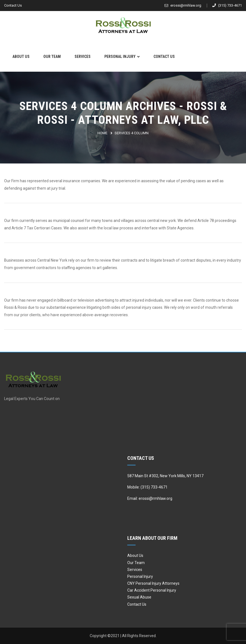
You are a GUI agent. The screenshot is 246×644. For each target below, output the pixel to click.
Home (102, 133)
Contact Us (13, 5)
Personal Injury (120, 57)
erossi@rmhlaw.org (183, 5)
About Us (21, 57)
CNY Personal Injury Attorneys (153, 583)
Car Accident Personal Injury (152, 590)
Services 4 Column (132, 133)
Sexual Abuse (139, 597)
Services (83, 57)
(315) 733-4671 (227, 5)
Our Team (52, 57)
